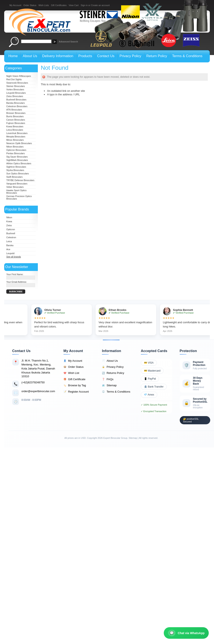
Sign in (84, 5)
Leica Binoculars (15, 130)
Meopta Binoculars (16, 137)
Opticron (11, 229)
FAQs (108, 379)
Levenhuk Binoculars (17, 133)
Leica (9, 241)
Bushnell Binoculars (16, 100)
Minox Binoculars (15, 140)
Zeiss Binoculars (15, 96)
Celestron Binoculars (17, 106)
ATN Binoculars (14, 110)
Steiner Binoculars (16, 86)
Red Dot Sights (14, 79)
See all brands (14, 257)
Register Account (76, 392)
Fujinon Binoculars (16, 123)
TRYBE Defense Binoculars (20, 180)
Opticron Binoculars (16, 150)
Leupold (10, 253)
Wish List (71, 373)
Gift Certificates (59, 5)
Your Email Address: (17, 282)
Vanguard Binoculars (17, 184)
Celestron (11, 237)
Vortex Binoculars (15, 89)
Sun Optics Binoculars (18, 173)
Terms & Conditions (116, 392)
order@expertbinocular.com (38, 391)
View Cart (74, 5)
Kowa (9, 221)
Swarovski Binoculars (17, 83)
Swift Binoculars (14, 177)
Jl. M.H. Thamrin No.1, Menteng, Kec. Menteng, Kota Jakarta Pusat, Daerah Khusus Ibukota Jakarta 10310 (38, 368)
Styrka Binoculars (15, 170)
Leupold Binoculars (16, 93)
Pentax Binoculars (16, 153)
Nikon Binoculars (15, 147)
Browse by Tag (75, 385)
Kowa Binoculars (15, 126)
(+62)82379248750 (33, 382)
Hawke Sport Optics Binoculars (16, 192)
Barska (10, 245)
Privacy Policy (113, 367)
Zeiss (9, 225)
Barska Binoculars (16, 103)
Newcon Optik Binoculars (19, 143)
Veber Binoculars (15, 187)
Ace (8, 249)
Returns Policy (113, 373)
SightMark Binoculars (17, 160)
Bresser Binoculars (16, 113)
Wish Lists (44, 5)
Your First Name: (15, 274)
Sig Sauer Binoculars (17, 157)
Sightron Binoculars (16, 167)
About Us (110, 361)
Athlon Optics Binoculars (19, 163)
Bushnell (11, 233)
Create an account (100, 5)
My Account (15, 5)
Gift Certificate (74, 379)
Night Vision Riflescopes (19, 76)
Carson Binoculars (16, 120)
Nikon (9, 217)
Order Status (30, 5)
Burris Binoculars (15, 116)
